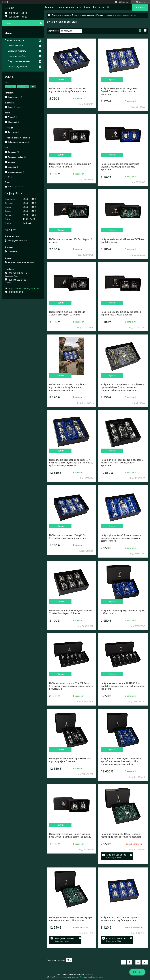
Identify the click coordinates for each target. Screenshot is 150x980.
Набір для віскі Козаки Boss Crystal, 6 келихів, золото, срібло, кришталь (120, 919)
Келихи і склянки (104, 15)
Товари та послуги (68, 7)
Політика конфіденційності (91, 977)
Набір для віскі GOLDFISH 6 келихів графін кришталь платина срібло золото (71, 919)
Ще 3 (10, 177)
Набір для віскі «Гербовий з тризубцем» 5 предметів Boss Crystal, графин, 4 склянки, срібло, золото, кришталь (122, 387)
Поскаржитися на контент (67, 977)
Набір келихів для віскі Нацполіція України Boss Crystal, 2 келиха (67, 313)
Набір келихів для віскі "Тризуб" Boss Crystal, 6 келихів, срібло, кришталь (68, 537)
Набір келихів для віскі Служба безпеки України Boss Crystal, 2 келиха (121, 313)
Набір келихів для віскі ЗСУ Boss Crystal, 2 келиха (71, 241)
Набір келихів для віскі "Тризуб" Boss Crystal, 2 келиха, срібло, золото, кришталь (120, 167)
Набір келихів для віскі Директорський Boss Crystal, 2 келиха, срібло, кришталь (70, 835)
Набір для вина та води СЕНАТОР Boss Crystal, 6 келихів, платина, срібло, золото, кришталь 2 (71, 686)
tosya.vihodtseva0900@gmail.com (24, 289)
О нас (87, 7)
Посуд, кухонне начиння (83, 15)
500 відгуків (124, 2)
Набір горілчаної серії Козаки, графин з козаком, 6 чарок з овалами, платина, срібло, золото (121, 538)
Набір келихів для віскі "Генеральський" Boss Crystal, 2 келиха (70, 165)
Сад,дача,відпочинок (18, 67)
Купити (61, 79)
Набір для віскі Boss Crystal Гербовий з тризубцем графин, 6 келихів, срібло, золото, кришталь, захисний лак (121, 761)
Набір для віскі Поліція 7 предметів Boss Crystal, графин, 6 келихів (70, 760)
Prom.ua (89, 974)
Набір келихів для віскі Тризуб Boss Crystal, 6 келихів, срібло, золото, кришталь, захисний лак (68, 387)
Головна (50, 7)
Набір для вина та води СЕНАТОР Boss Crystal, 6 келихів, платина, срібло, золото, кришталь (123, 686)
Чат (137, 972)
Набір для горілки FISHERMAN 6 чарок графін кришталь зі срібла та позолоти (121, 835)
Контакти (98, 7)
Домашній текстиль (17, 51)
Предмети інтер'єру (17, 56)
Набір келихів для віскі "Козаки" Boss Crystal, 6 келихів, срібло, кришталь (68, 90)
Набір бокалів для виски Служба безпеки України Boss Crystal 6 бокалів (71, 612)
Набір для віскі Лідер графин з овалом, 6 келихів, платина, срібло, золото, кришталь (122, 463)
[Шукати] (41, 23)
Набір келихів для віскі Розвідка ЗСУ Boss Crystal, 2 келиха (122, 241)
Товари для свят (15, 46)
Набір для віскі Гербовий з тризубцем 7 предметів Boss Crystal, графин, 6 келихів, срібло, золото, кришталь (71, 463)
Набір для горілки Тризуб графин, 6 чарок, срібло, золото (123, 612)
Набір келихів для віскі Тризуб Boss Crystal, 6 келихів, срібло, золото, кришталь (119, 91)
